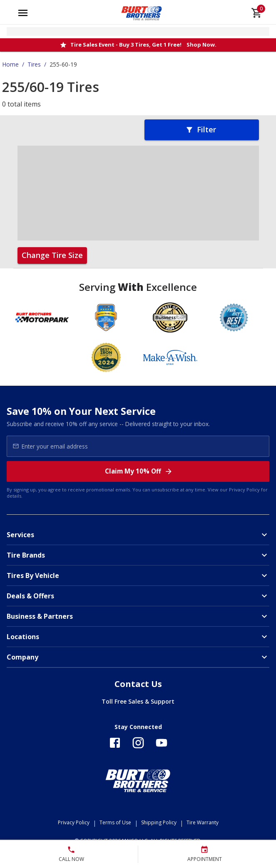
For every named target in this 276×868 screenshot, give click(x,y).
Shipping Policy (159, 822)
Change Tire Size (52, 255)
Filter (201, 129)
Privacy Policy (244, 490)
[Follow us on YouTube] (162, 743)
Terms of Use (115, 822)
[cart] (257, 13)
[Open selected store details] (138, 31)
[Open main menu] (23, 13)
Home (10, 64)
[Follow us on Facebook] (115, 743)
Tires (34, 64)
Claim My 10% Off (139, 471)
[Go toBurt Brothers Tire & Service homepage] (142, 13)
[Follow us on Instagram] (138, 743)
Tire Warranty (203, 822)
